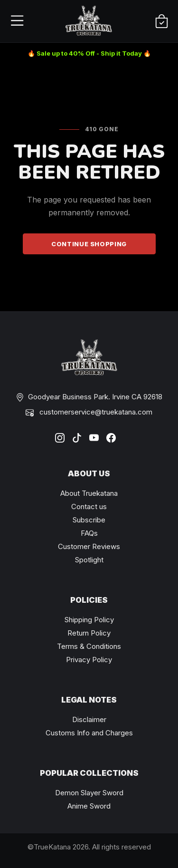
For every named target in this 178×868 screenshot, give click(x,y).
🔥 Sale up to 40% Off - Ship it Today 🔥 (89, 53)
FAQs (89, 533)
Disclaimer (89, 719)
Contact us (89, 506)
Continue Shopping (89, 244)
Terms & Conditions (89, 646)
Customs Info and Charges (89, 733)
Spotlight (89, 560)
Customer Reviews (89, 546)
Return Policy (89, 633)
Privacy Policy (89, 660)
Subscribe (89, 520)
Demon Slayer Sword (89, 793)
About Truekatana (89, 493)
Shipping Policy (89, 620)
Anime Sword (89, 806)
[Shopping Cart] (162, 22)
